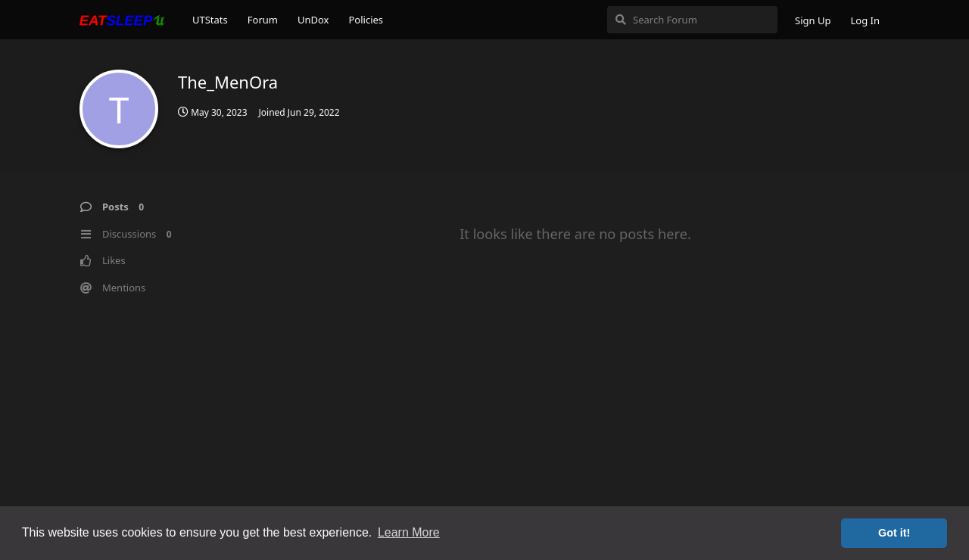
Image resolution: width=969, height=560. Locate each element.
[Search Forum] (692, 20)
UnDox (313, 20)
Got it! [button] (894, 533)
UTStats (210, 20)
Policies (366, 20)
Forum (263, 20)
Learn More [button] (409, 532)
